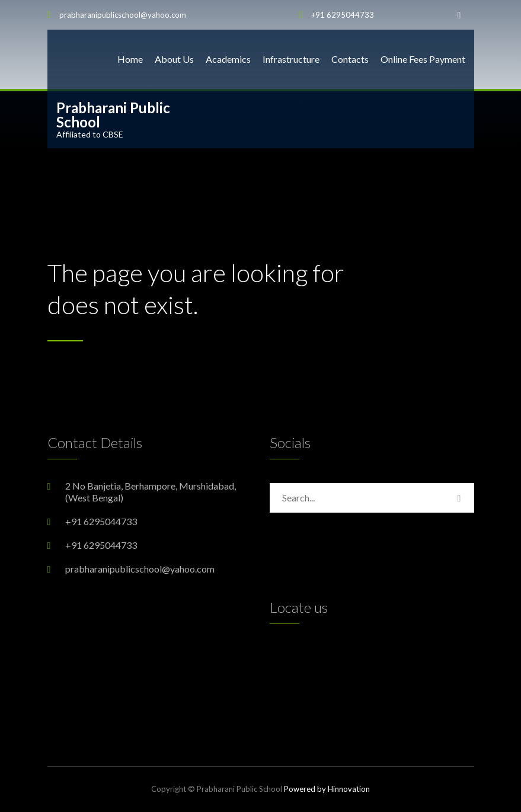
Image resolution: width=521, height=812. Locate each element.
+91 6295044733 (343, 15)
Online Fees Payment (423, 59)
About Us (174, 59)
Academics (228, 59)
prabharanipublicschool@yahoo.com (123, 15)
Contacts (350, 59)
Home (130, 59)
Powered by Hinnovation (327, 789)
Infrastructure (291, 59)
